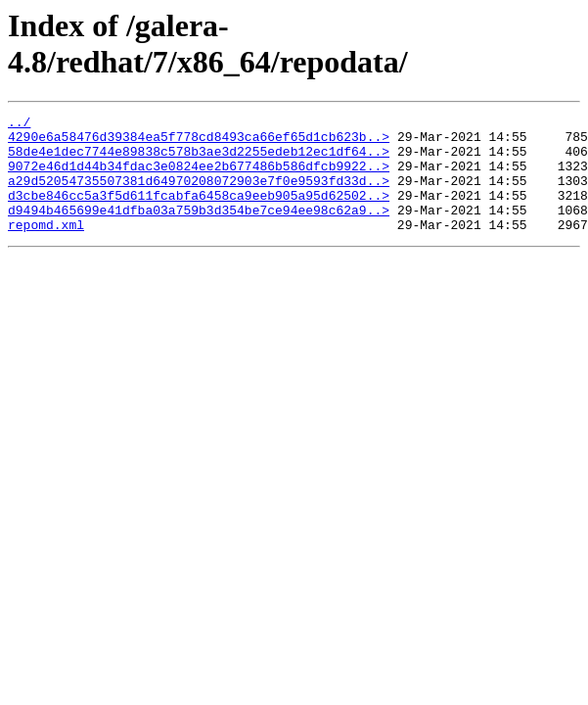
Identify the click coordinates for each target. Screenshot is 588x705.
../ (19, 124)
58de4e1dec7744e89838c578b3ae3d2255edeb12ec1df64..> (199, 160)
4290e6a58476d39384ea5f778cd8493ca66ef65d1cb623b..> (199, 142)
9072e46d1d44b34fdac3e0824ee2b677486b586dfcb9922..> (199, 177)
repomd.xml (46, 248)
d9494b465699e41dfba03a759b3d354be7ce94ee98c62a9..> (199, 230)
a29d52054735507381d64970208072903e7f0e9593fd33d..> (199, 195)
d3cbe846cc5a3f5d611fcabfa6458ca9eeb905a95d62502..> (199, 212)
